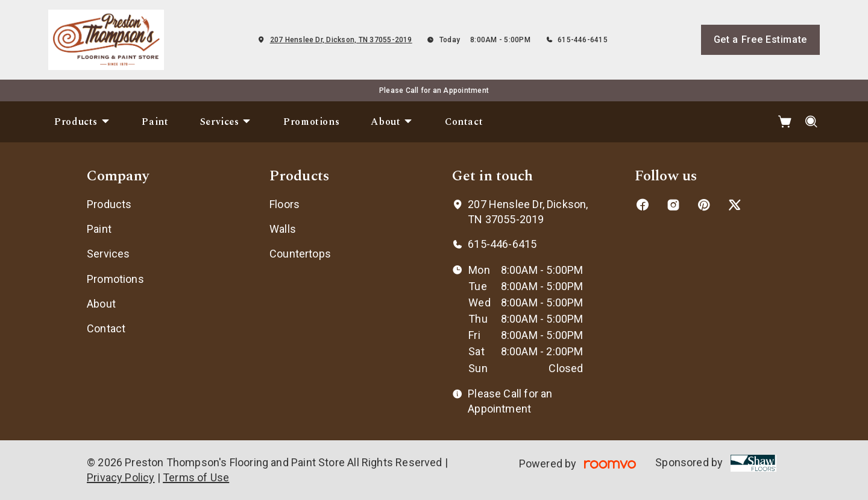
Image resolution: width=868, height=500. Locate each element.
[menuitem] (82, 122)
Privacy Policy (121, 477)
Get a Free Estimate (760, 40)
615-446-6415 (583, 40)
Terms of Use (196, 477)
